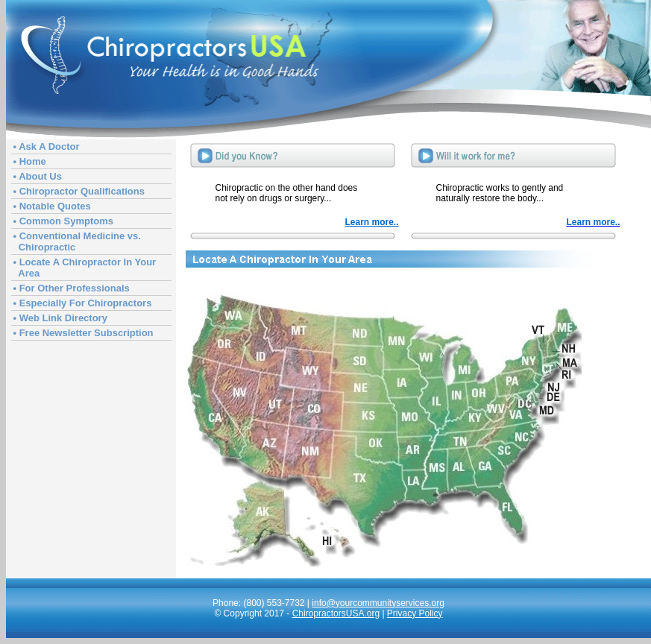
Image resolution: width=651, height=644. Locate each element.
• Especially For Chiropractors (83, 303)
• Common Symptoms (64, 221)
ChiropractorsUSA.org (336, 613)
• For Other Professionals (72, 288)
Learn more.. (371, 222)
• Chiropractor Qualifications (79, 191)
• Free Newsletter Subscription (84, 333)
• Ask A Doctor (47, 146)
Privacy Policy (415, 613)
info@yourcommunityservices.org (378, 603)
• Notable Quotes (52, 206)
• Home (30, 161)
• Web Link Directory (60, 318)
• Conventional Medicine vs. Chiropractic (77, 241)
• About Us (38, 176)
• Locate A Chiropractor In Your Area (85, 268)
